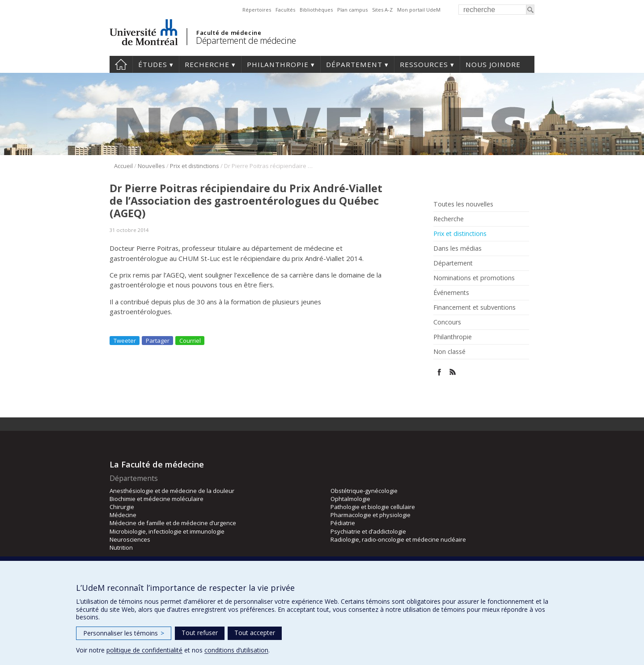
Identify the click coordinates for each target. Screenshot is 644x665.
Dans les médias (458, 248)
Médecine (123, 515)
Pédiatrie (343, 523)
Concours (447, 322)
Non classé (449, 352)
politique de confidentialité (144, 650)
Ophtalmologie (350, 499)
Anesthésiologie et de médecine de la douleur (172, 491)
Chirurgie (122, 507)
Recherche (207, 64)
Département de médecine (246, 40)
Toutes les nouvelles (463, 204)
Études (153, 64)
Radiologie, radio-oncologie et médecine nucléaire (398, 539)
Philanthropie (278, 64)
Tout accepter (255, 633)
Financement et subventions (475, 307)
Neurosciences (130, 539)
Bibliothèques (316, 10)
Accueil (121, 64)
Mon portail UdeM (419, 10)
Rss (453, 372)
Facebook (439, 372)
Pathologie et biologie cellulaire (373, 507)
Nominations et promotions (474, 278)
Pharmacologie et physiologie (371, 515)
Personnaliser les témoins (124, 633)
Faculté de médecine (229, 33)
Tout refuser (200, 633)
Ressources (424, 64)
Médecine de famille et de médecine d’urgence (173, 523)
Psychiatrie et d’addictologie (368, 531)
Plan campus (352, 10)
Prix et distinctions (195, 166)
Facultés (285, 10)
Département (354, 64)
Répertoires (257, 10)
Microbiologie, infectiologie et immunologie (167, 531)
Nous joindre (493, 64)
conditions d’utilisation (236, 650)
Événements (451, 293)
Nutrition (121, 547)
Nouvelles (151, 166)
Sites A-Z (382, 10)
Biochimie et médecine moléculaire (157, 499)
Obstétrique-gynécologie (364, 491)
